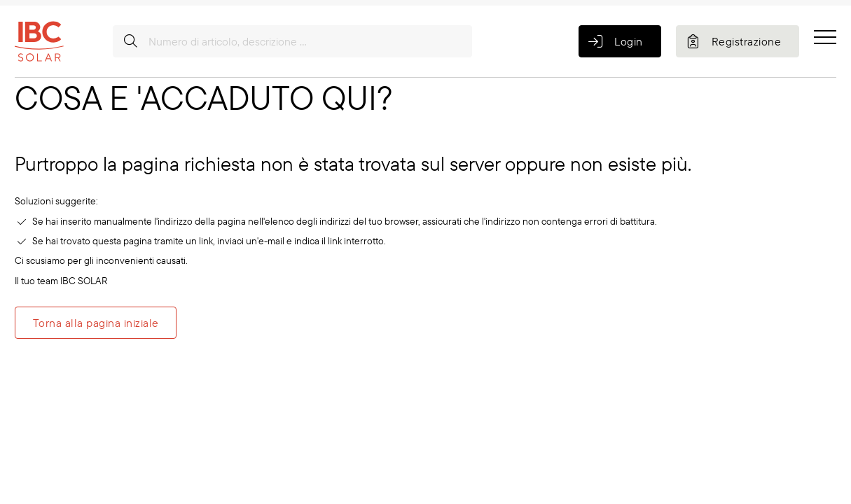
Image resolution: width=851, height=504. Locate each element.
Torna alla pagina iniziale (96, 323)
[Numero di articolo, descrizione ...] (292, 41)
